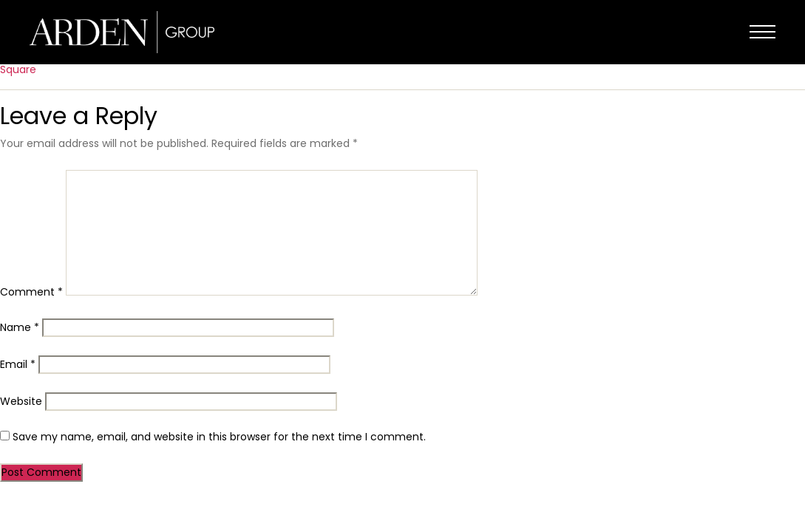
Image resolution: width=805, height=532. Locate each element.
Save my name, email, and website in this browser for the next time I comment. (219, 437)
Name (20, 327)
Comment (31, 292)
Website (21, 401)
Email (18, 364)
